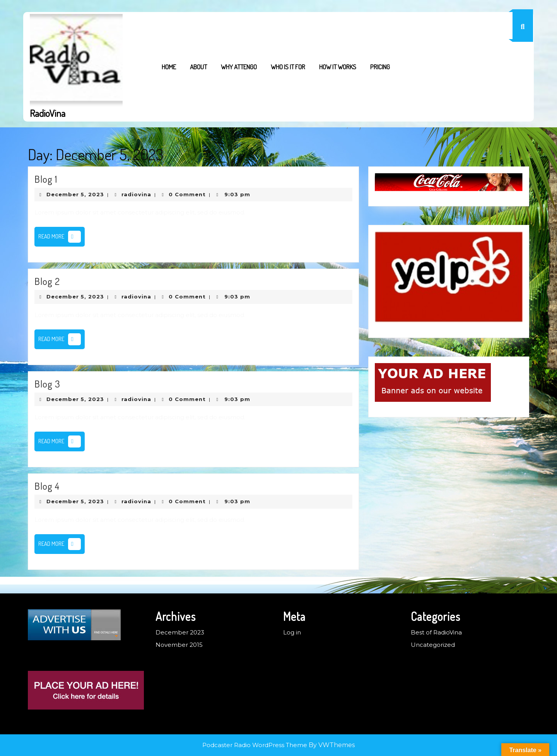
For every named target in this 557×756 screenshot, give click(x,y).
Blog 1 (46, 179)
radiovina (136, 194)
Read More (62, 238)
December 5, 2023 (75, 194)
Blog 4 (47, 486)
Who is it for (288, 67)
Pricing (380, 67)
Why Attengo (239, 67)
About (198, 67)
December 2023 (180, 632)
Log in (292, 632)
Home (169, 67)
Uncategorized (433, 645)
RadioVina (48, 113)
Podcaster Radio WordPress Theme (255, 745)
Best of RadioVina (436, 632)
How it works (338, 67)
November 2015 (179, 645)
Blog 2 (47, 281)
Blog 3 (47, 384)
